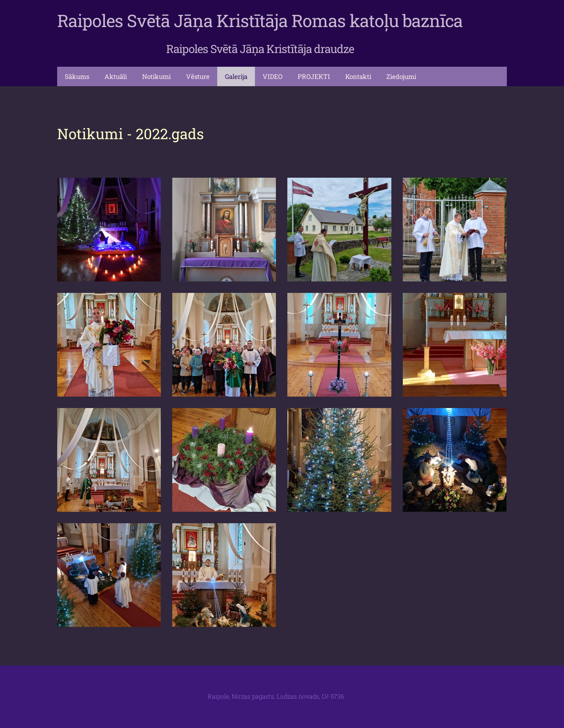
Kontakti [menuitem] (358, 76)
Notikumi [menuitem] (156, 76)
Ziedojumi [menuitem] (401, 76)
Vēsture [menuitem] (198, 76)
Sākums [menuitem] (77, 76)
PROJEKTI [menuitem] (314, 76)
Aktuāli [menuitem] (116, 76)
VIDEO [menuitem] (272, 76)
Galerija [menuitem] (236, 76)
